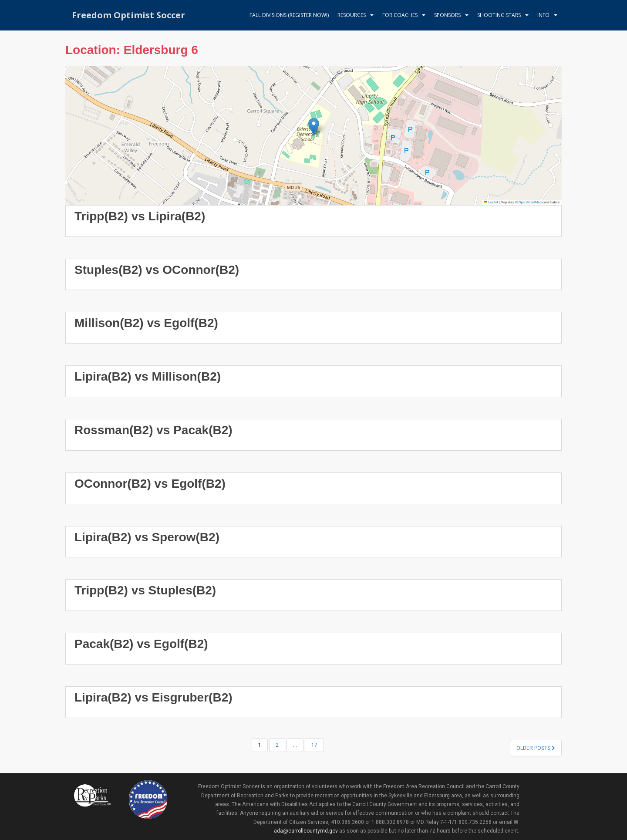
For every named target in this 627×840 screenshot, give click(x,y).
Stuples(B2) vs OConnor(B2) (157, 270)
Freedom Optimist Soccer (128, 15)
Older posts (536, 748)
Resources (352, 15)
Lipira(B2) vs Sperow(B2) (147, 537)
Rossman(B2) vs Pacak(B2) (153, 430)
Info (543, 15)
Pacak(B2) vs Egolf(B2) (141, 644)
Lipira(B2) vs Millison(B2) (148, 376)
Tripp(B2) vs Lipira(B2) (140, 216)
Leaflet (491, 202)
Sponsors (447, 15)
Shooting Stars (499, 15)
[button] (314, 127)
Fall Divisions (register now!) (289, 15)
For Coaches (400, 15)
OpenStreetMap (530, 202)
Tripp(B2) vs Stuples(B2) (145, 590)
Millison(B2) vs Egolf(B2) (146, 323)
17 (314, 745)
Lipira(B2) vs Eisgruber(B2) (153, 697)
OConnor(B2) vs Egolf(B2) (150, 484)
